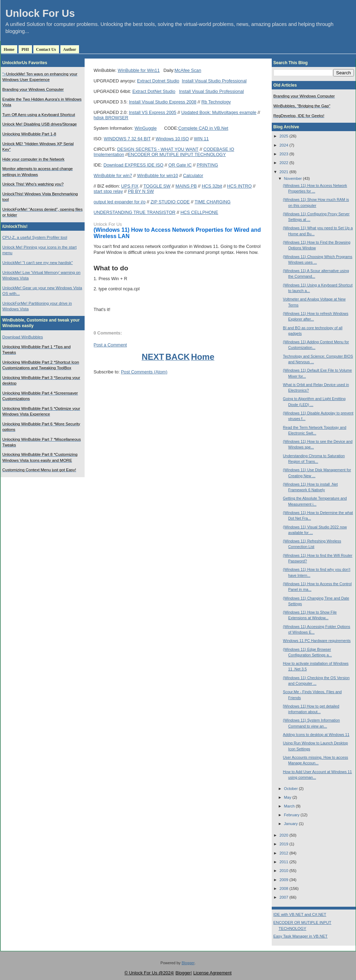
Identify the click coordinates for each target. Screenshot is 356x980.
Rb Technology (216, 102)
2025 (284, 136)
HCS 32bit (212, 186)
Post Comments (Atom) (144, 372)
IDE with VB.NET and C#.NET (300, 914)
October (291, 789)
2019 (284, 844)
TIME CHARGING (213, 202)
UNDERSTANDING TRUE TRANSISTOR (135, 212)
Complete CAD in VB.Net (203, 128)
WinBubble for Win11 (139, 70)
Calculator (193, 175)
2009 (284, 880)
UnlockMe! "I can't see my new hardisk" (38, 263)
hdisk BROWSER (111, 118)
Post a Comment (110, 345)
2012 (284, 853)
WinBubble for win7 (113, 175)
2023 (284, 154)
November (293, 178)
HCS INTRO (239, 186)
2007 (284, 897)
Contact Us (46, 49)
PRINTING (207, 165)
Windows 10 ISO (172, 139)
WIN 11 (201, 139)
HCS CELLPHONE (199, 212)
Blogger (188, 963)
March (289, 806)
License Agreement (212, 973)
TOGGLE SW (157, 186)
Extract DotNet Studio (154, 91)
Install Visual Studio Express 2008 (163, 102)
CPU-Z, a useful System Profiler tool (35, 237)
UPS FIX (130, 186)
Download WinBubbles (23, 337)
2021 (284, 172)
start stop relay (108, 191)
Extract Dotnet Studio (158, 81)
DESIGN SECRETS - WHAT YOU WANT (158, 149)
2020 (284, 835)
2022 (284, 163)
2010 (284, 871)
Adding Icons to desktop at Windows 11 (316, 735)
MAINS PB (186, 186)
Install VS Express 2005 (153, 112)
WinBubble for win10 (157, 175)
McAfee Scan (188, 70)
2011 (284, 862)
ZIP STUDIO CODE (170, 202)
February (292, 815)
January (291, 824)
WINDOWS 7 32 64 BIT (127, 139)
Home (9, 49)
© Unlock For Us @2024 (149, 973)
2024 (284, 145)
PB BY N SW (141, 191)
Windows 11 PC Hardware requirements (317, 641)
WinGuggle (146, 128)
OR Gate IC (180, 165)
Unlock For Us (40, 13)
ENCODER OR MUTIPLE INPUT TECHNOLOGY (177, 154)
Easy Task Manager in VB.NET (301, 936)
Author (70, 49)
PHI (25, 49)
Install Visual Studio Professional (214, 81)
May (288, 797)
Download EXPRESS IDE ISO (134, 165)
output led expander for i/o (120, 202)
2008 (284, 888)
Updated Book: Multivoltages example (219, 112)
